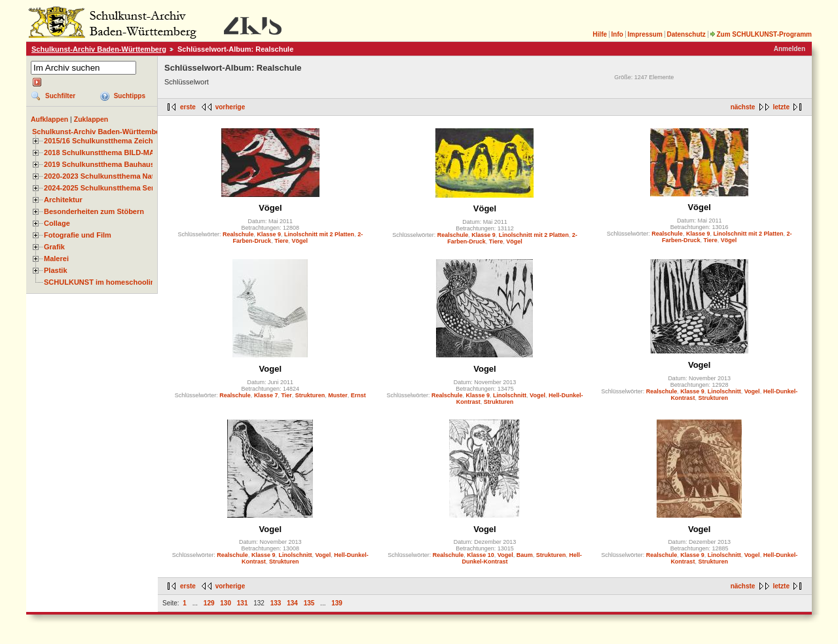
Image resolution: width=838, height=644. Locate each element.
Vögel (270, 208)
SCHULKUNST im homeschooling (101, 282)
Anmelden (790, 49)
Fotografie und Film (78, 235)
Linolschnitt (510, 395)
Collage (57, 223)
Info (617, 34)
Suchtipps (130, 96)
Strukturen (310, 395)
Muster (338, 395)
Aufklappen (49, 119)
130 (226, 603)
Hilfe (600, 34)
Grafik (54, 247)
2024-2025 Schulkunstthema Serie (102, 188)
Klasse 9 (269, 234)
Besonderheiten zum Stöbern (94, 211)
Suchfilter (60, 96)
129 (209, 603)
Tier (286, 395)
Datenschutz (686, 34)
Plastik (56, 270)
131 (243, 603)
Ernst (358, 395)
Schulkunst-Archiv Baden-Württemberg (99, 49)
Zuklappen (91, 119)
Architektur (63, 200)
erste (188, 107)
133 (276, 603)
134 (292, 603)
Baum (525, 555)
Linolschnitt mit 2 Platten (319, 234)
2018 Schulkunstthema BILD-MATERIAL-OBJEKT (128, 152)
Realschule (238, 234)
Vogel (270, 369)
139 (337, 603)
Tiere (281, 241)
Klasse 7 (266, 395)
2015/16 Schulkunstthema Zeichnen (105, 141)
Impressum (645, 34)
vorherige (230, 107)
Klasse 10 (481, 555)
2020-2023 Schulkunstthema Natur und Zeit (118, 176)
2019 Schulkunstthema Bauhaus (99, 164)
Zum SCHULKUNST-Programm (761, 34)
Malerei (56, 259)
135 (309, 603)
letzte (781, 107)
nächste (743, 107)
